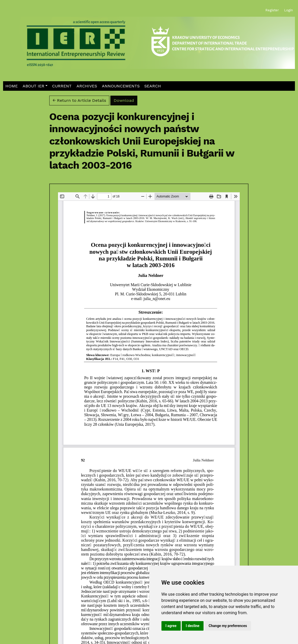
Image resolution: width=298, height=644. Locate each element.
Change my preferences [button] (228, 626)
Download (126, 100)
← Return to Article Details (79, 100)
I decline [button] (193, 626)
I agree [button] (171, 626)
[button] (35, 86)
